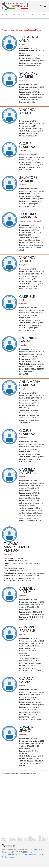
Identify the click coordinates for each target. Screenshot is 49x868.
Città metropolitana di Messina (27, 15)
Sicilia (14, 15)
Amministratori (8, 17)
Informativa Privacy (27, 854)
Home (3, 15)
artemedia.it (38, 849)
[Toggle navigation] (40, 6)
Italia (9, 15)
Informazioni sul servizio (10, 854)
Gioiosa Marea (43, 15)
